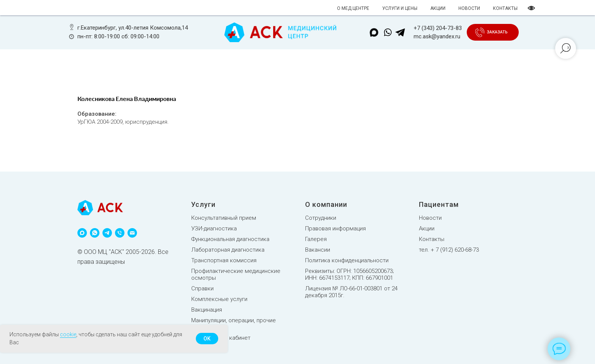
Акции (427, 228)
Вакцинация (207, 310)
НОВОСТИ (469, 8)
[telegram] (107, 233)
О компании (326, 204)
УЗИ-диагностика (214, 228)
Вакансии (318, 250)
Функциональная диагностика (230, 239)
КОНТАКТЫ (505, 8)
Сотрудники (321, 218)
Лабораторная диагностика (228, 250)
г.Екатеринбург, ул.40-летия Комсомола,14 (133, 28)
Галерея (316, 239)
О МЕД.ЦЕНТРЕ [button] (353, 8)
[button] (497, 32)
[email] (132, 233)
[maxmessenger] (82, 233)
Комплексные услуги (219, 299)
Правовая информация (335, 228)
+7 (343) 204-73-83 (438, 28)
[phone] (120, 233)
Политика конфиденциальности (347, 260)
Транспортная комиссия (224, 260)
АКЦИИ (438, 8)
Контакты (432, 239)
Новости (430, 218)
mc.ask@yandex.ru (437, 36)
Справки (202, 288)
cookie (68, 334)
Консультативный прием (224, 218)
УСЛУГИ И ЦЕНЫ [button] (400, 8)
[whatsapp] (95, 233)
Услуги (203, 204)
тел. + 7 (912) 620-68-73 (449, 250)
